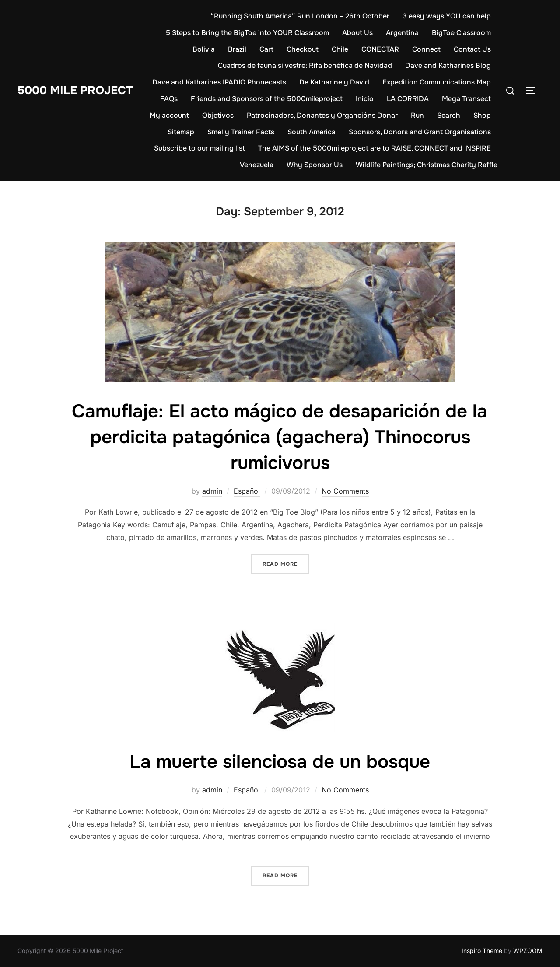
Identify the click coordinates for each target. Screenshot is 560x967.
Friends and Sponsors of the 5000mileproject (267, 99)
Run (417, 115)
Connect (426, 49)
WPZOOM (528, 951)
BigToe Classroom (461, 33)
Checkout (303, 49)
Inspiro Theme (482, 951)
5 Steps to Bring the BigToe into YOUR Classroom (247, 33)
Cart (266, 49)
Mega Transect (466, 99)
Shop (482, 115)
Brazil (237, 49)
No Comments (345, 491)
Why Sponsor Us (315, 165)
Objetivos (218, 115)
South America (311, 132)
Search (449, 115)
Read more (286, 563)
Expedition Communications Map (437, 82)
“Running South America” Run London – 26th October (300, 16)
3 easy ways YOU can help (447, 16)
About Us (357, 33)
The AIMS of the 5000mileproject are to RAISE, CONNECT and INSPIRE (374, 148)
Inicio (365, 99)
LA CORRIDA (408, 99)
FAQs (169, 99)
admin (212, 491)
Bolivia (204, 49)
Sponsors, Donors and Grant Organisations (420, 132)
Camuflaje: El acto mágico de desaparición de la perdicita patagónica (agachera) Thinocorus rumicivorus (280, 437)
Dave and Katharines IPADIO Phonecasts (219, 82)
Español (247, 491)
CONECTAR (380, 49)
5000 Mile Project (75, 90)
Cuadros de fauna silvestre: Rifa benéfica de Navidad (305, 65)
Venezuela (257, 165)
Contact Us (472, 49)
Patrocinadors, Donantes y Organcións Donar (322, 115)
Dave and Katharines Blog (448, 65)
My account (169, 115)
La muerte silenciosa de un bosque (280, 762)
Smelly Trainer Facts (241, 132)
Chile (340, 49)
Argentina (402, 33)
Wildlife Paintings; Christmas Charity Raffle (427, 165)
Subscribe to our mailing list (199, 148)
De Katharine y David (334, 82)
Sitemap (181, 132)
